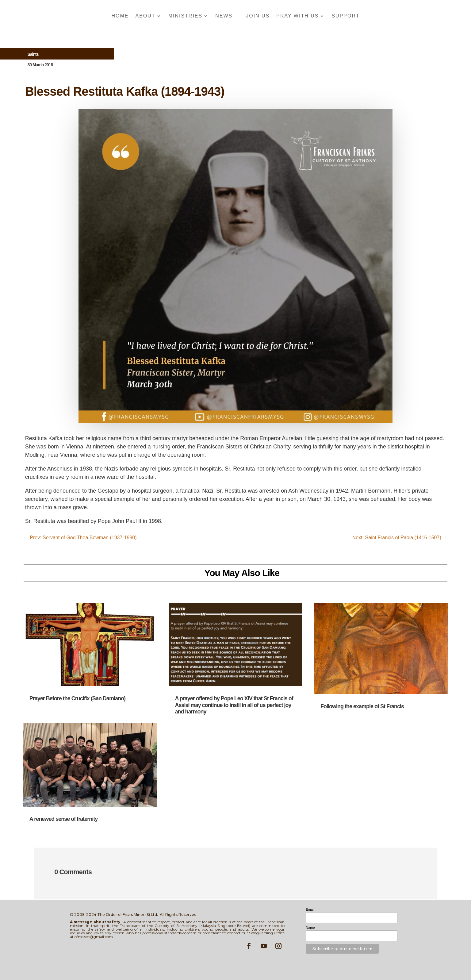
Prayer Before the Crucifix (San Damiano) (77, 698)
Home (120, 16)
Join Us (258, 16)
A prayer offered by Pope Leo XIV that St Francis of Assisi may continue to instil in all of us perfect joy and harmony (234, 705)
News (224, 16)
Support (345, 16)
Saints (33, 54)
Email (310, 909)
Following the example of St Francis (362, 706)
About (146, 16)
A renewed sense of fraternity (63, 819)
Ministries (186, 16)
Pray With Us (297, 16)
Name (310, 928)
